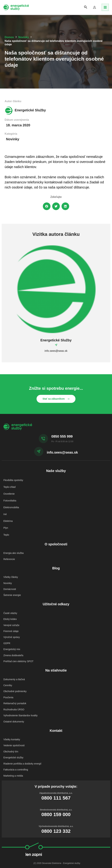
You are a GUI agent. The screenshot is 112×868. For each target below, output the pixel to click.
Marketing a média (13, 760)
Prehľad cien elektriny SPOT (18, 653)
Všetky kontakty (12, 727)
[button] (47, 206)
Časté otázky (10, 608)
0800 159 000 (56, 799)
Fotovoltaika (10, 500)
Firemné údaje (11, 625)
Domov (9, 37)
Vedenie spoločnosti (14, 732)
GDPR (7, 636)
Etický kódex (10, 614)
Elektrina (8, 520)
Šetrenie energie (12, 591)
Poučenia (8, 687)
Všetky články (11, 574)
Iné (5, 513)
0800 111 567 (56, 782)
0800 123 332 (56, 816)
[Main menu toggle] (105, 7)
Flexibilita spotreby (13, 480)
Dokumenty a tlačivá (14, 670)
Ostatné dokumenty (14, 709)
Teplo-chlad (10, 487)
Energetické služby (13, 744)
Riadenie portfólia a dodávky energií (22, 749)
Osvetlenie (9, 493)
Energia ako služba (14, 551)
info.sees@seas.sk (62, 452)
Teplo (6, 533)
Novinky (24, 37)
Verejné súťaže (11, 619)
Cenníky (8, 676)
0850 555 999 (62, 436)
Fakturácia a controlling (16, 755)
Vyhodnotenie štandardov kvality (20, 704)
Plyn (6, 526)
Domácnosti (10, 585)
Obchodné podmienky (15, 682)
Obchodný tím (11, 738)
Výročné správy (12, 630)
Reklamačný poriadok (15, 693)
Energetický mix (12, 642)
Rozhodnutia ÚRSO (14, 698)
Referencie (9, 556)
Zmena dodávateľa (13, 647)
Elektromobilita (11, 506)
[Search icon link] (88, 7)
